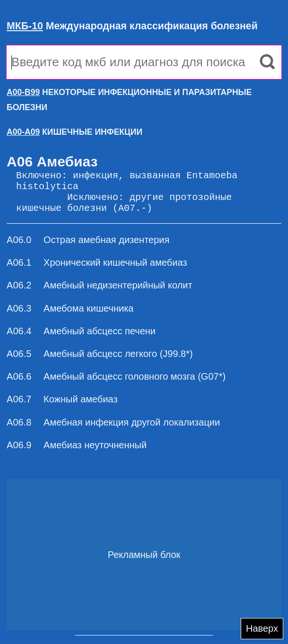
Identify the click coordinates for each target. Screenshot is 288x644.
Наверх (262, 628)
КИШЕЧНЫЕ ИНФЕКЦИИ (74, 132)
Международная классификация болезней (132, 26)
